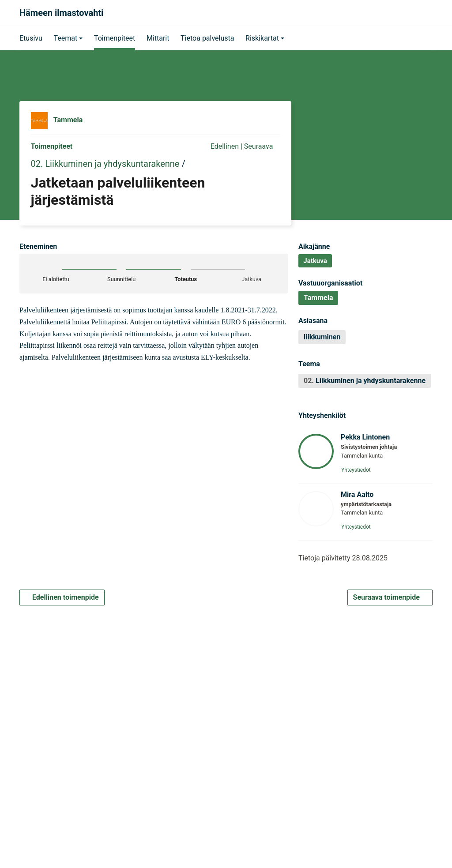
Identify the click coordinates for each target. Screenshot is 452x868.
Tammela (68, 120)
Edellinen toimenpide (62, 598)
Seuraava (262, 146)
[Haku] (423, 13)
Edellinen (220, 146)
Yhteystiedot (359, 470)
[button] (68, 38)
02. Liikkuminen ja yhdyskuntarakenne (105, 164)
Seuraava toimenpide (390, 598)
